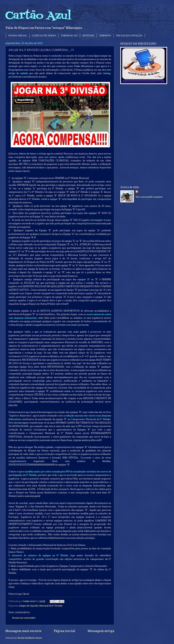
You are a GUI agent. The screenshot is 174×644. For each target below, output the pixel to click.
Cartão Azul (38, 16)
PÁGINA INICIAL (18, 36)
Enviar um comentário (24, 618)
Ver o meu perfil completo (149, 197)
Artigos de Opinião (29, 606)
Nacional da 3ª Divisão (51, 606)
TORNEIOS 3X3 (69, 36)
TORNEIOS (105, 36)
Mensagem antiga (101, 631)
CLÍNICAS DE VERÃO (44, 36)
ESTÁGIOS (88, 36)
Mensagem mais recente (23, 631)
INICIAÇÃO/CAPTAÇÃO (129, 36)
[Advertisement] (139, 135)
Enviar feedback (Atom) (30, 638)
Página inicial (65, 631)
